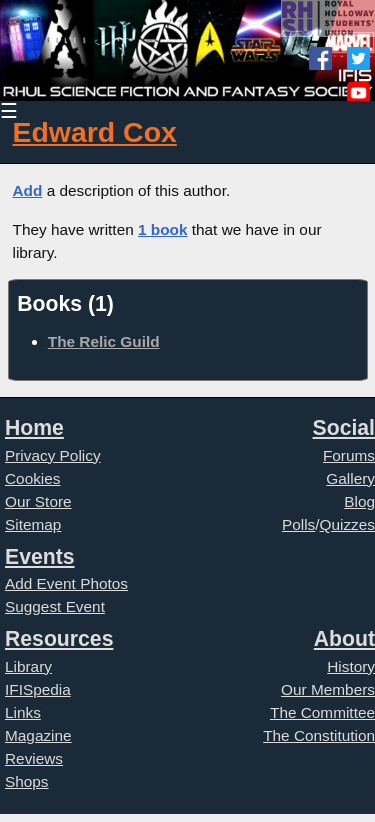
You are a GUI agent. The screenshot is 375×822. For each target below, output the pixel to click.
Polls (298, 524)
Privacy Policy (53, 455)
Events (40, 556)
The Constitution (319, 735)
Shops (27, 781)
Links (23, 712)
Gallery (350, 478)
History (351, 666)
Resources (59, 638)
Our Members (328, 689)
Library (28, 666)
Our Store (38, 501)
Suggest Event (55, 606)
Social (344, 427)
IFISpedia (38, 689)
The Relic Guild (104, 341)
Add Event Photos (66, 583)
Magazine (38, 735)
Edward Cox (95, 132)
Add (28, 190)
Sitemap (33, 524)
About (344, 638)
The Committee (322, 712)
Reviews (34, 758)
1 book (163, 229)
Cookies (33, 478)
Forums (349, 455)
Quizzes (347, 524)
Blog (359, 501)
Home (34, 427)
